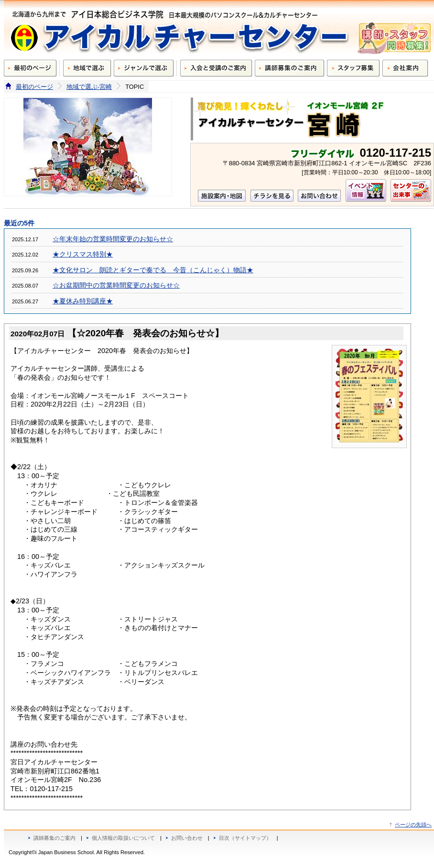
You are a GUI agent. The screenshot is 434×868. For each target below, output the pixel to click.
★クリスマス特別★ (83, 254)
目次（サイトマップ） (245, 838)
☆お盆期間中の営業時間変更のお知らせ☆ (116, 285)
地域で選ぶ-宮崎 (89, 87)
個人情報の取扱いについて (123, 838)
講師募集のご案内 (54, 838)
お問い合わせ (187, 838)
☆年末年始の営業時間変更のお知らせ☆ (113, 239)
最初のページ (34, 87)
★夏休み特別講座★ (83, 301)
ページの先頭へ (413, 825)
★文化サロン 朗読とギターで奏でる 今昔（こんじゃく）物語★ (153, 270)
